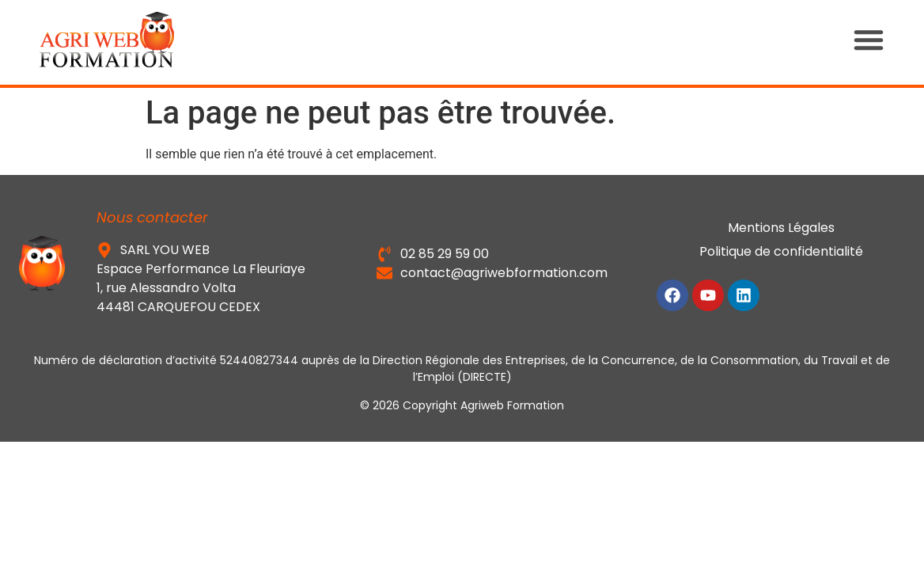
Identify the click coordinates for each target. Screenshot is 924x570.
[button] (884, 40)
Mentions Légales (781, 228)
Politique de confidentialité (781, 251)
